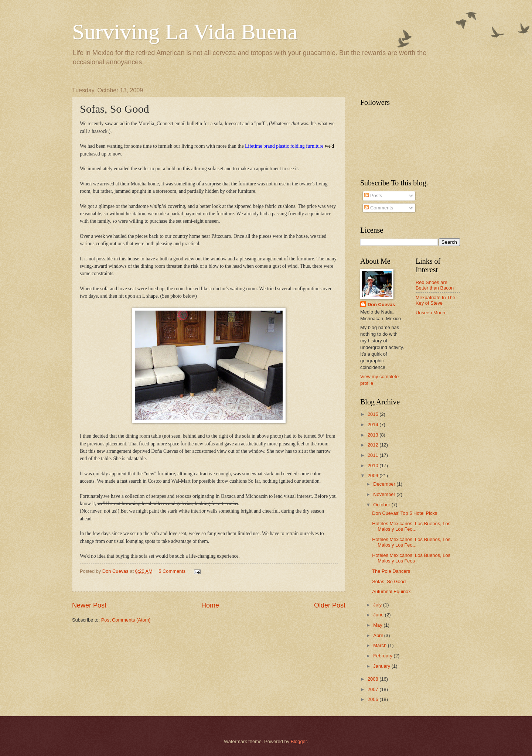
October (382, 505)
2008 (374, 679)
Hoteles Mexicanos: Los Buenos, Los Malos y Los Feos (411, 558)
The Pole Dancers (391, 571)
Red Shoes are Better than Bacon (435, 285)
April (378, 635)
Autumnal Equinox (391, 591)
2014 (374, 425)
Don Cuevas (381, 305)
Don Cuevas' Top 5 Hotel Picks (405, 513)
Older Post (330, 605)
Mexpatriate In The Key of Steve (435, 300)
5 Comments (172, 571)
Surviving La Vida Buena (185, 32)
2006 (374, 699)
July (378, 605)
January (382, 666)
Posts (373, 196)
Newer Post (89, 605)
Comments (379, 208)
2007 (374, 689)
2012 (374, 445)
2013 (374, 435)
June (379, 615)
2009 (374, 476)
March (380, 645)
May (378, 625)
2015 (374, 414)
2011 (374, 455)
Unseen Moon (430, 313)
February (383, 656)
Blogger (299, 741)
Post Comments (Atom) (126, 620)
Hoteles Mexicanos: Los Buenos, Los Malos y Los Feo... (411, 526)
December (385, 484)
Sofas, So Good (389, 581)
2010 (374, 466)
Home (210, 605)
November (385, 494)
